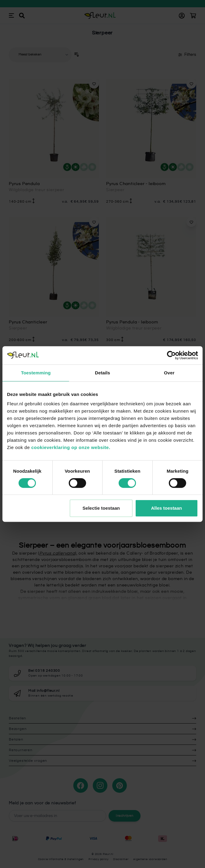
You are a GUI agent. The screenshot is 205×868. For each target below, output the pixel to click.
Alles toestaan (167, 508)
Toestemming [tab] (36, 373)
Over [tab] (169, 373)
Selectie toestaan (101, 508)
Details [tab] (102, 373)
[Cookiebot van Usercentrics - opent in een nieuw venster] (171, 355)
